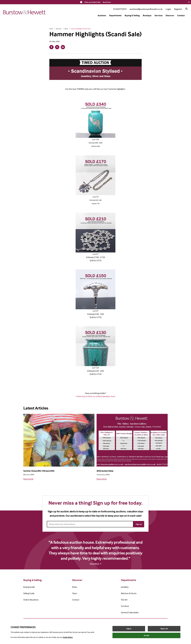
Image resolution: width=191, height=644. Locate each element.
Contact (181, 15)
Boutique (147, 15)
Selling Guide (29, 593)
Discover (170, 15)
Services (159, 15)
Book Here (107, 2)
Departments (115, 15)
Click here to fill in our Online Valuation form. (96, 396)
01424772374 (120, 9)
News (66, 29)
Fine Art (124, 600)
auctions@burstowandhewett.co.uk (146, 9)
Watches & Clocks (129, 593)
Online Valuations (31, 600)
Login (168, 9)
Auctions (102, 15)
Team (75, 593)
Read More (96, 564)
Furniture (125, 606)
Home (51, 29)
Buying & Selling (132, 15)
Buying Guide (29, 587)
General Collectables (130, 612)
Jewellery (125, 587)
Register (178, 9)
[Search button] (186, 9)
